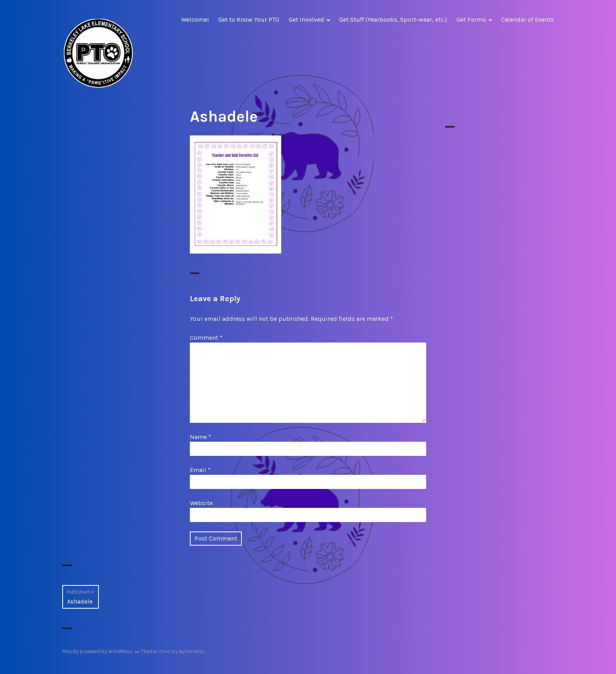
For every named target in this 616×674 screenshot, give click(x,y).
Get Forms (471, 19)
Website (201, 503)
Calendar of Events (527, 19)
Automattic (192, 651)
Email (200, 470)
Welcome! (195, 19)
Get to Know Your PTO (249, 19)
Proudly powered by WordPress (97, 651)
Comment (206, 338)
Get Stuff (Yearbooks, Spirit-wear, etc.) (393, 19)
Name (200, 437)
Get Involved (306, 19)
